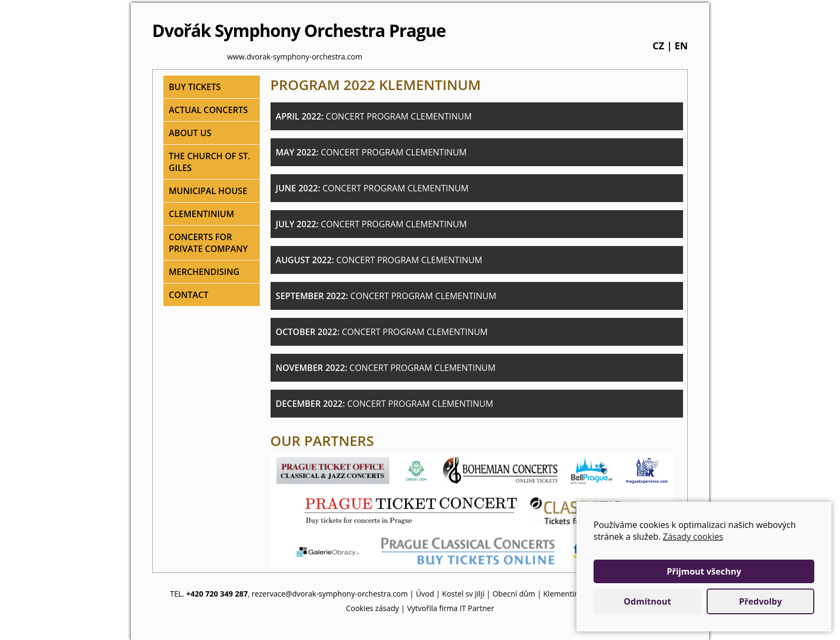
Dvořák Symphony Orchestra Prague (299, 30)
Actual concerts (208, 110)
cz (658, 46)
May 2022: (372, 152)
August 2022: (379, 260)
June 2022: (372, 188)
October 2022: (382, 332)
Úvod (425, 594)
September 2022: (386, 296)
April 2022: (374, 116)
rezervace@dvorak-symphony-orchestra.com (330, 594)
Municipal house (208, 191)
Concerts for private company (208, 243)
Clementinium (201, 214)
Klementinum (567, 594)
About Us (190, 133)
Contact (189, 295)
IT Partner (477, 608)
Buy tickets (195, 87)
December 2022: (385, 404)
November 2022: (386, 368)
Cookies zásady (373, 608)
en (681, 46)
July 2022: (372, 224)
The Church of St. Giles (209, 162)
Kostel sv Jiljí (463, 594)
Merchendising (204, 272)
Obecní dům (514, 594)
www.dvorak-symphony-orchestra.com (295, 57)
